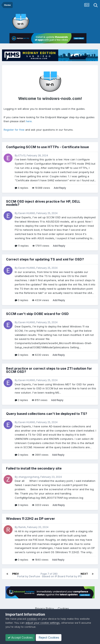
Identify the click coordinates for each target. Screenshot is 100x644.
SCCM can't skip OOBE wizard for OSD (37, 314)
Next (84, 574)
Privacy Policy (45, 609)
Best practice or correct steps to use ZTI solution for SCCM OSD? (49, 370)
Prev (15, 574)
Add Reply (60, 188)
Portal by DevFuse (29, 576)
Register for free (14, 130)
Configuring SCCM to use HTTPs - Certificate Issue (47, 147)
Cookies (63, 609)
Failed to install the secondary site (34, 468)
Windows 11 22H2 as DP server (31, 519)
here (29, 121)
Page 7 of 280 (50, 574)
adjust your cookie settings (43, 623)
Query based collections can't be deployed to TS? (47, 414)
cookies (32, 619)
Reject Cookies (49, 637)
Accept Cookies (20, 637)
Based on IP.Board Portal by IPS (62, 576)
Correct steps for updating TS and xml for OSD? (45, 259)
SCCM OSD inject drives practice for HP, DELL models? (43, 203)
